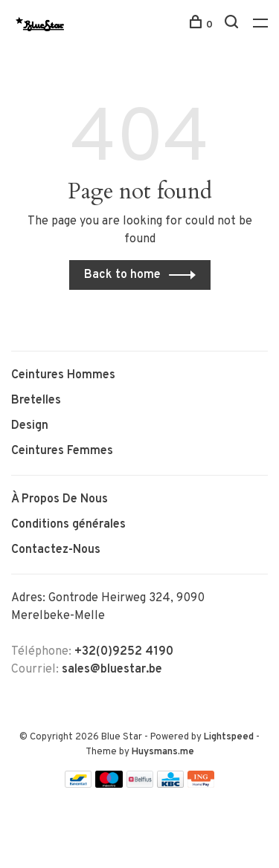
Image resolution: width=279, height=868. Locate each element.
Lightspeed (229, 737)
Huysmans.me (163, 752)
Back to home (122, 275)
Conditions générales (68, 525)
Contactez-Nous (56, 550)
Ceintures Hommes (63, 375)
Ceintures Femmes (62, 451)
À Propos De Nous (60, 499)
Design (30, 426)
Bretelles (36, 401)
